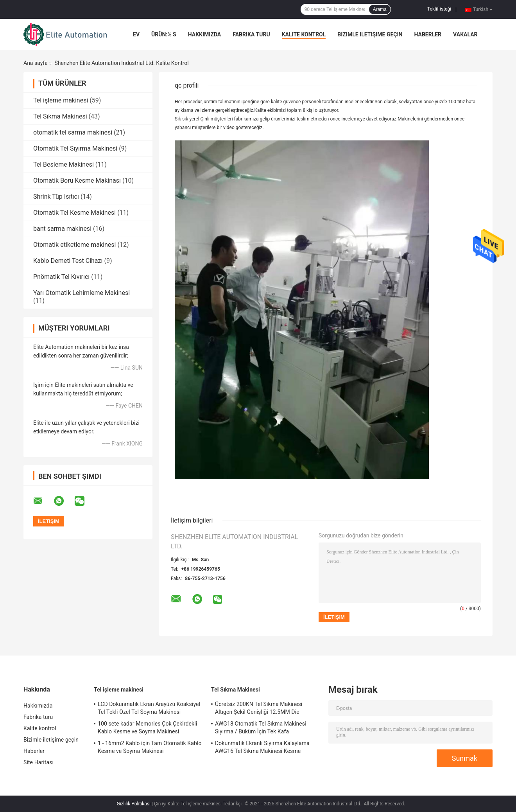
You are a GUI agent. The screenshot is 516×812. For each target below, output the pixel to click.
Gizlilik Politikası (133, 804)
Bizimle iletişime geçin (370, 34)
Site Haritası (39, 762)
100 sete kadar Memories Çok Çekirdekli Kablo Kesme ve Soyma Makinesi (147, 728)
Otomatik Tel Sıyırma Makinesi (75, 148)
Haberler (428, 34)
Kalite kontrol (304, 34)
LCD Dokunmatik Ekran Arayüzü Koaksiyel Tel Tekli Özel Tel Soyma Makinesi (149, 708)
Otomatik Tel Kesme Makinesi (74, 213)
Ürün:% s (164, 34)
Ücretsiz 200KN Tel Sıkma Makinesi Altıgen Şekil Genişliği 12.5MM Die (259, 708)
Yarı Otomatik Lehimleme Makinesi (82, 293)
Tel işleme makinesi (61, 100)
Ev (136, 34)
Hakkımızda (205, 34)
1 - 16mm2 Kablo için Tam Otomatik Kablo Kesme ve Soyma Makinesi (150, 747)
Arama (380, 9)
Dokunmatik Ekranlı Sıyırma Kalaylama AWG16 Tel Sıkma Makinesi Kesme (262, 747)
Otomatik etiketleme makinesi (75, 245)
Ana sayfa (36, 63)
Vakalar (465, 34)
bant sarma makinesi (62, 229)
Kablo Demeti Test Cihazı (68, 261)
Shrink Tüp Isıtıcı (56, 197)
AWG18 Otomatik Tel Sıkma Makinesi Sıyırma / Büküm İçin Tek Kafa (261, 728)
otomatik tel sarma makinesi (73, 132)
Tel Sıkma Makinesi (60, 116)
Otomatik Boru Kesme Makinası (77, 181)
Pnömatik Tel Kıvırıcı (61, 277)
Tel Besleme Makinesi (64, 164)
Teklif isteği (439, 9)
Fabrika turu (251, 34)
